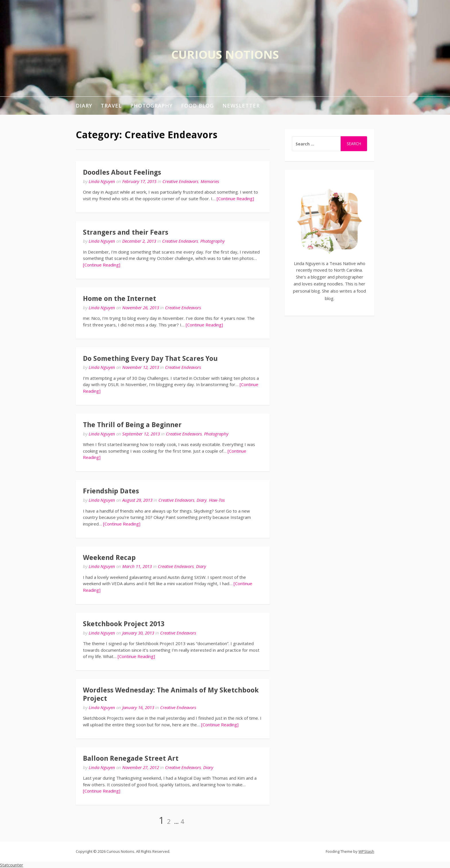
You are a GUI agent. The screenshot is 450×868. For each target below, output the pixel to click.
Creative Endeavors (180, 181)
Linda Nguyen (102, 181)
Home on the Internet (120, 299)
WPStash (366, 851)
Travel (111, 106)
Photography (151, 106)
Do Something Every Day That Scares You (150, 359)
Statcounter (12, 865)
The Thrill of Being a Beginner (132, 425)
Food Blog (197, 106)
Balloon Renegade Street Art (131, 758)
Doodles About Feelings (122, 172)
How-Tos (217, 500)
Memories (210, 181)
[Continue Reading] (235, 198)
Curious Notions (225, 54)
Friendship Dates (111, 491)
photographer (350, 277)
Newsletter (241, 106)
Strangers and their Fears (126, 232)
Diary (84, 106)
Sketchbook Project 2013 (124, 624)
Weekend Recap (109, 558)
